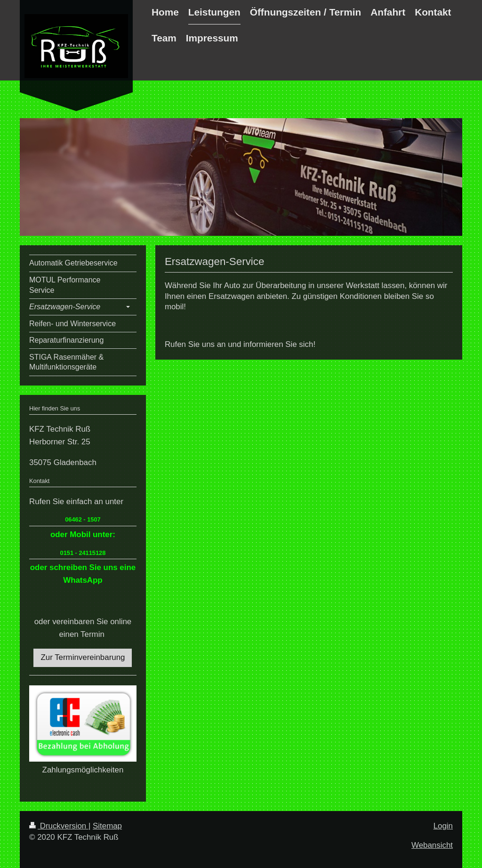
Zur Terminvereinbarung (83, 657)
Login (443, 826)
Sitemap (107, 826)
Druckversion (59, 826)
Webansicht (432, 845)
